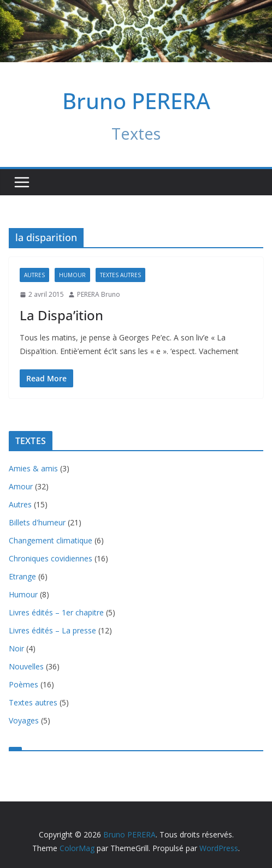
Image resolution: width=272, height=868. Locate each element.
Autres (34, 275)
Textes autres (120, 275)
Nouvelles (26, 666)
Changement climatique (51, 540)
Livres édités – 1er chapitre (56, 612)
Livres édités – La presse (52, 630)
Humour (72, 275)
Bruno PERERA (136, 101)
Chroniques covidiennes (51, 558)
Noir (16, 648)
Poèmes (23, 684)
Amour (21, 486)
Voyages (24, 720)
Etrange (22, 576)
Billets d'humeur (37, 522)
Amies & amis (33, 468)
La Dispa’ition (61, 315)
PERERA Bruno (99, 294)
